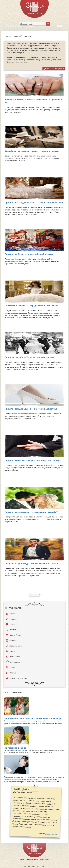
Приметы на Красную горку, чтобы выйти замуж (29, 254)
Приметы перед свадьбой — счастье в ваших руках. (31, 409)
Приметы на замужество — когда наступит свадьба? (31, 512)
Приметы (17, 36)
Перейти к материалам (55, 69)
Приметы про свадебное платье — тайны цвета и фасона (34, 203)
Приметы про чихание (15, 748)
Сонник (11, 651)
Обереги (11, 641)
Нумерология (13, 657)
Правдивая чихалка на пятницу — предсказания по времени (34, 777)
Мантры (11, 673)
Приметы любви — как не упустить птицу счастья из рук (33, 460)
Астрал (10, 667)
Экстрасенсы (13, 662)
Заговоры (12, 619)
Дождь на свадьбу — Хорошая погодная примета (30, 357)
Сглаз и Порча (13, 635)
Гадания (11, 614)
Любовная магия (14, 646)
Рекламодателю (32, 860)
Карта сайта (44, 860)
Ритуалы (11, 624)
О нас (22, 860)
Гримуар (8, 36)
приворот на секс (51, 834)
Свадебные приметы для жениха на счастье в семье (31, 564)
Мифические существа (16, 678)
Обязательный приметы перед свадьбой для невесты (32, 306)
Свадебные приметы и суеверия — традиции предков (32, 151)
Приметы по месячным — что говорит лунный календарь (33, 719)
